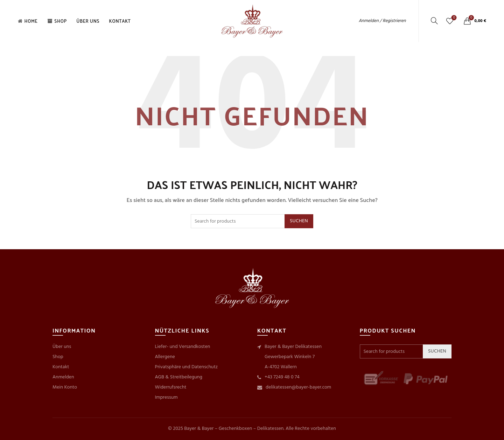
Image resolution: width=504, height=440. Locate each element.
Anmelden (63, 377)
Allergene (165, 357)
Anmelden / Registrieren (382, 21)
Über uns (88, 21)
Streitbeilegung (186, 377)
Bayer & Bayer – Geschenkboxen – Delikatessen (234, 429)
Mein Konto (65, 387)
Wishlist (453, 18)
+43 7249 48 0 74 (282, 377)
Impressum (166, 397)
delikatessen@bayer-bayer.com (298, 387)
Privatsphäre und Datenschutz (187, 367)
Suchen (299, 221)
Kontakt (120, 21)
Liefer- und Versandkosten (183, 347)
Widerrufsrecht (171, 387)
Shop (57, 21)
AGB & (163, 377)
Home (27, 21)
